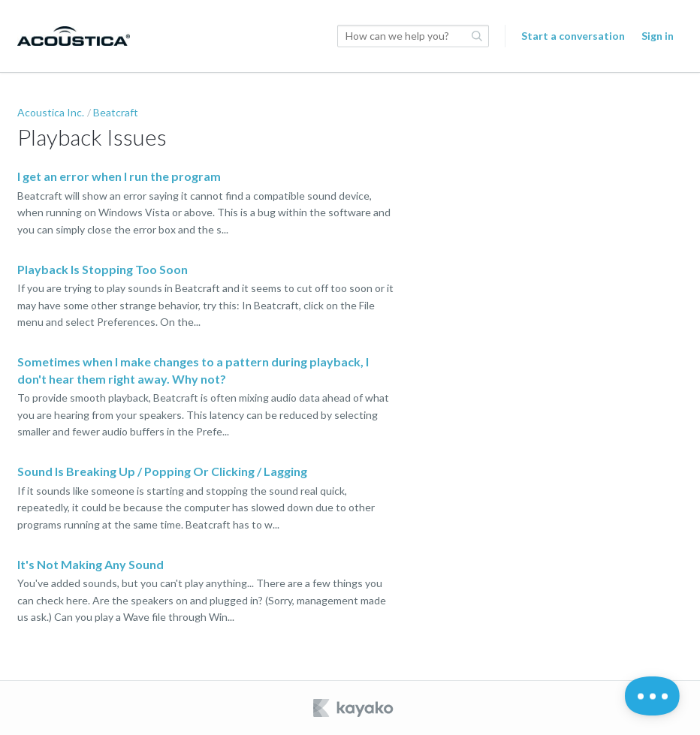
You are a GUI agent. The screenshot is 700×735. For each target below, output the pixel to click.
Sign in (658, 36)
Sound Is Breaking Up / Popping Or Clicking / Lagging (162, 471)
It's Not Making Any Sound (91, 564)
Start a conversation (573, 36)
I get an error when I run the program (119, 176)
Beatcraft (116, 112)
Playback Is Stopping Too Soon (103, 269)
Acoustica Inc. (51, 112)
